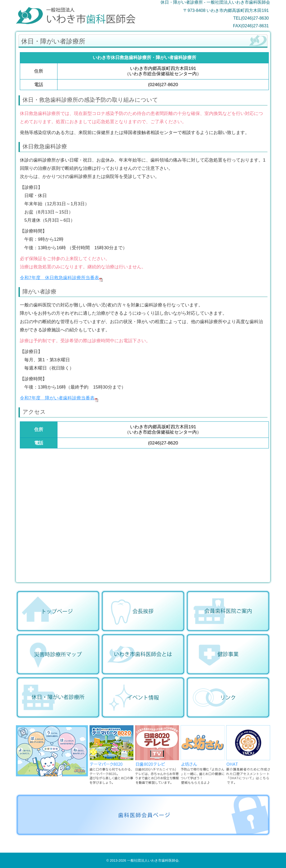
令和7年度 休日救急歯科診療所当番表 (59, 278)
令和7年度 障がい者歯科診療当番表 (57, 398)
